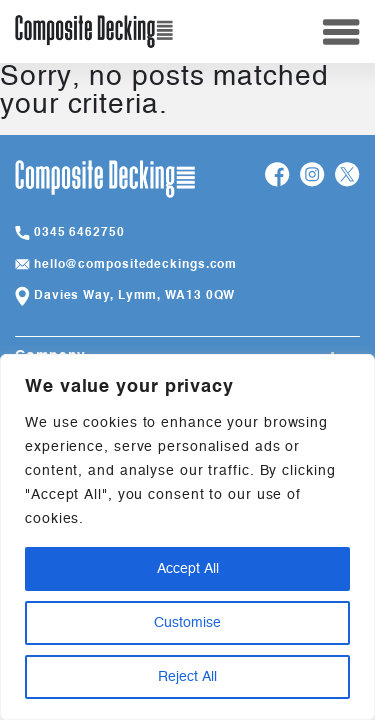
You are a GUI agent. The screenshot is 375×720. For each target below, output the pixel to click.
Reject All (187, 677)
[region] (187, 537)
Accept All (188, 569)
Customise (187, 623)
